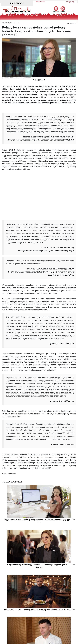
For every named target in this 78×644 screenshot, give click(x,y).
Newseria (17, 23)
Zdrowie (10, 22)
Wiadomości (40, 2)
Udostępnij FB (39, 80)
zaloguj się (70, 2)
